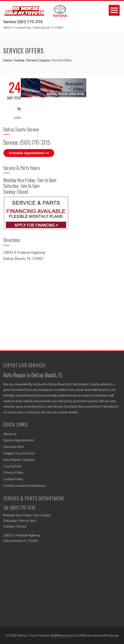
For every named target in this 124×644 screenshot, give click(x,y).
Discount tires (14, 447)
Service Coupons (38, 60)
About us (10, 434)
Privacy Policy (13, 473)
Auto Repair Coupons (19, 460)
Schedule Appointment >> (29, 153)
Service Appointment (19, 440)
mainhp (19, 60)
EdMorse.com (62, 635)
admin (17, 118)
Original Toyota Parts (19, 453)
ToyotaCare (12, 466)
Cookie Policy (13, 479)
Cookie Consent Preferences (24, 486)
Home (8, 60)
